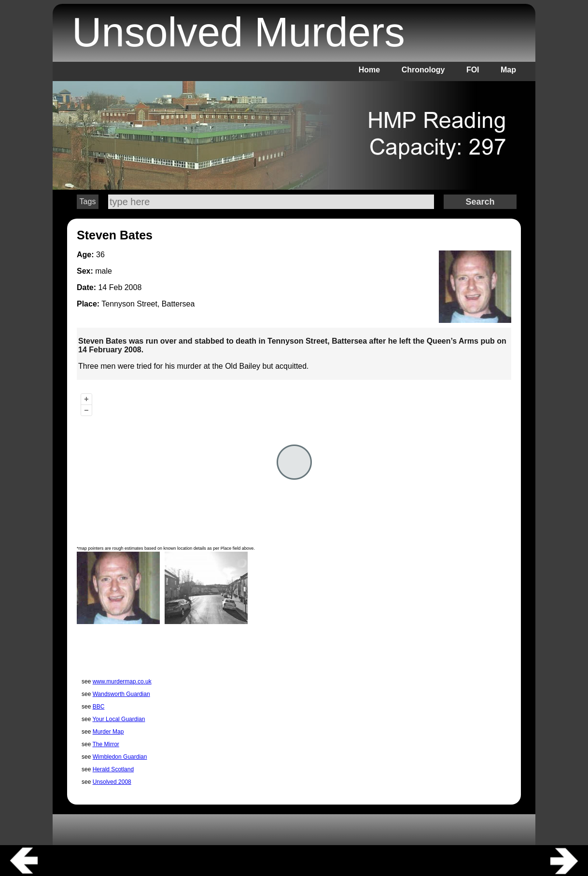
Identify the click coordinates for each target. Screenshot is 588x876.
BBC (99, 707)
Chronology (423, 70)
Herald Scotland (113, 769)
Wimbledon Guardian (120, 757)
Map (508, 70)
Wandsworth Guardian (121, 694)
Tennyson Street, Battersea (148, 304)
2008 (133, 287)
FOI (473, 70)
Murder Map (108, 732)
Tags (88, 202)
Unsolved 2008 (112, 782)
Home (369, 70)
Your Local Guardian (119, 719)
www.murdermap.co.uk (122, 681)
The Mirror (105, 744)
